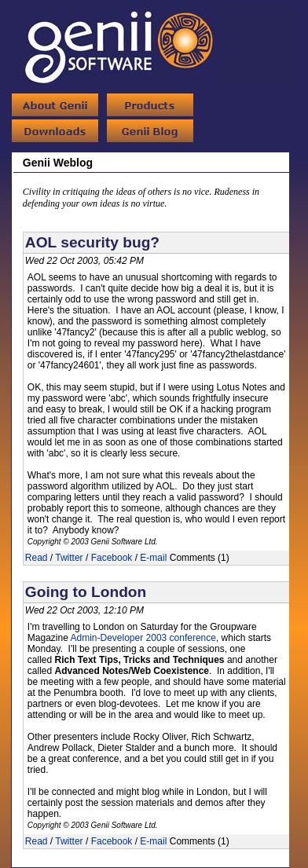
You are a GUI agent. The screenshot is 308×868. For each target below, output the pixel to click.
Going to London (86, 592)
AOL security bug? (92, 242)
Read (37, 558)
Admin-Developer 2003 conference (143, 638)
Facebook (112, 558)
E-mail (153, 558)
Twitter (69, 558)
